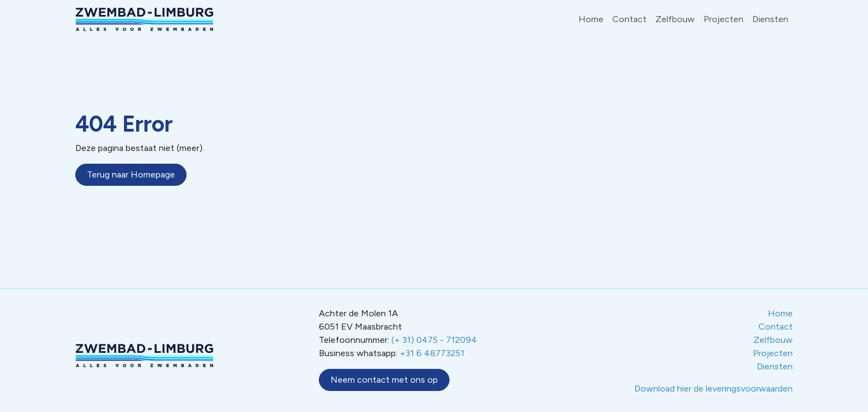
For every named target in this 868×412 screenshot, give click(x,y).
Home (591, 19)
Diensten (770, 19)
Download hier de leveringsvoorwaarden (714, 388)
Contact (629, 19)
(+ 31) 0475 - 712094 (434, 340)
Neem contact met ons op (384, 380)
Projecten (724, 19)
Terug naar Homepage (131, 174)
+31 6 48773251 (432, 353)
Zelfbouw (675, 19)
